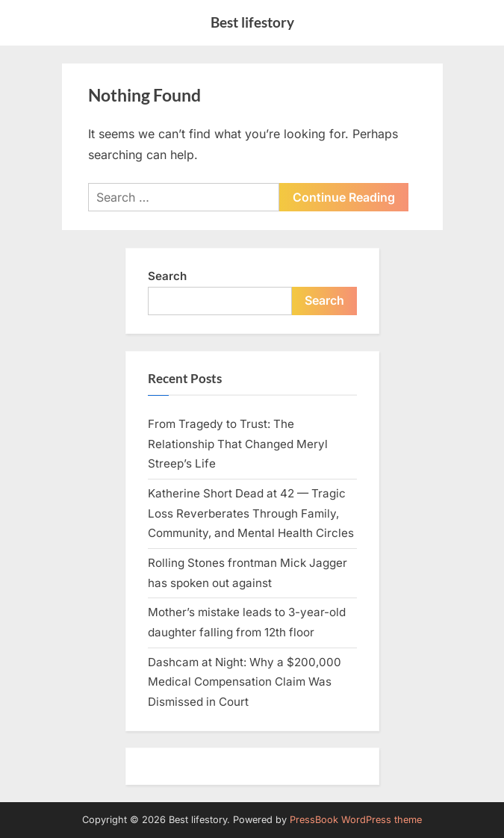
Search (167, 276)
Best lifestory (252, 22)
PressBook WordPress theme (356, 820)
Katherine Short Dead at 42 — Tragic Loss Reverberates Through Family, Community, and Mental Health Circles (251, 513)
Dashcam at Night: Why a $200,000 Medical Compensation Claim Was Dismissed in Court (245, 682)
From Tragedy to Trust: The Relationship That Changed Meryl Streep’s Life (238, 444)
